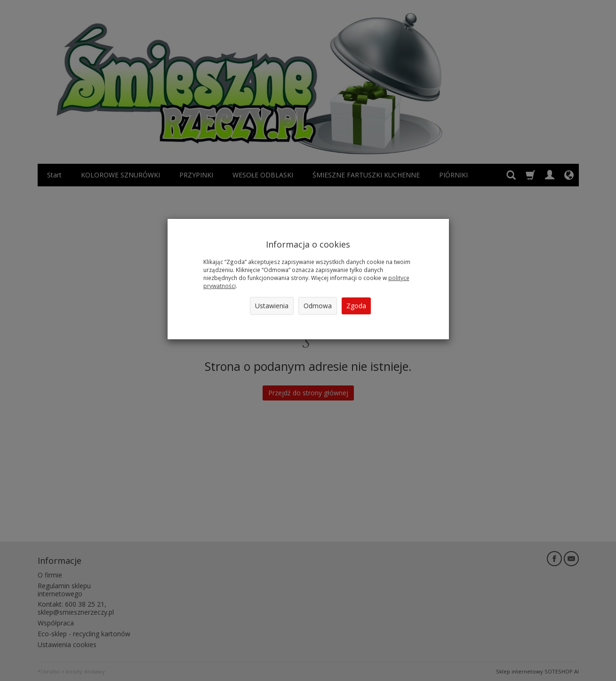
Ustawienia (272, 306)
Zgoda (356, 306)
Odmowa (318, 306)
